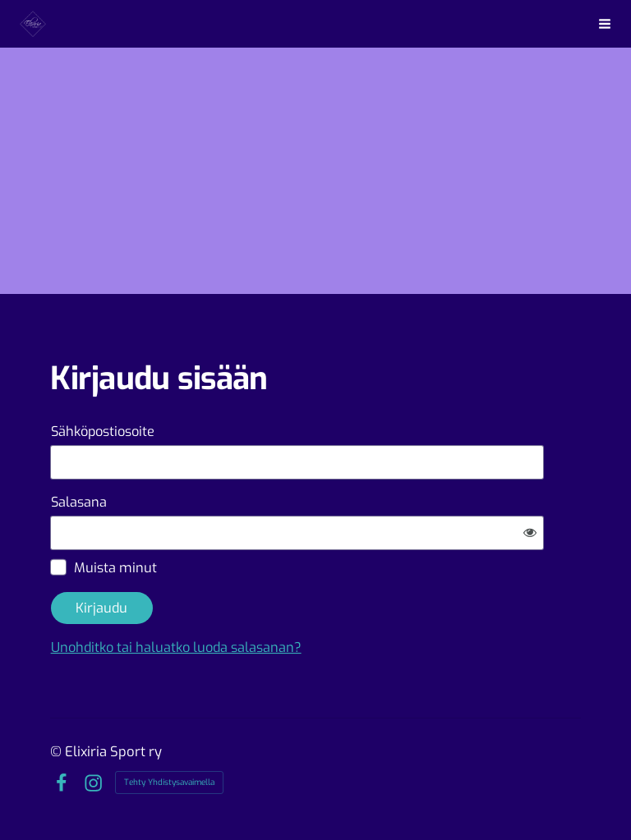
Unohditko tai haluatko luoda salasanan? (176, 647)
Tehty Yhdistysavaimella (169, 782)
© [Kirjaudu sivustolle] (58, 751)
